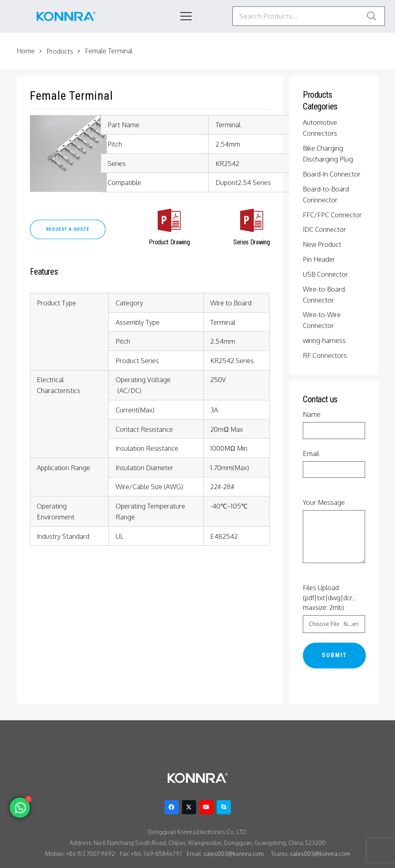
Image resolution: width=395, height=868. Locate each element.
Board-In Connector (333, 174)
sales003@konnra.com (233, 853)
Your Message (334, 531)
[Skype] (224, 807)
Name (334, 425)
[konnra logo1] (66, 16)
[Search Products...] (304, 16)
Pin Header (320, 259)
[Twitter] (189, 807)
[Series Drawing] (250, 222)
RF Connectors (326, 355)
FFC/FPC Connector (334, 214)
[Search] (372, 16)
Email (334, 464)
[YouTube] (206, 807)
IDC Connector (326, 229)
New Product (323, 244)
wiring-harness (325, 340)
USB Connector (327, 274)
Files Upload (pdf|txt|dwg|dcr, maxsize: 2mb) (334, 608)
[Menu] (176, 16)
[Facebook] (172, 807)
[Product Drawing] (171, 222)
